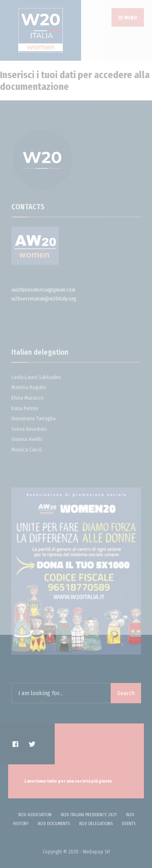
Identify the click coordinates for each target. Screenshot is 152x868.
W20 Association (35, 815)
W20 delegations (96, 824)
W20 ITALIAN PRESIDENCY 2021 (89, 815)
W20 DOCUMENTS (54, 824)
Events (129, 824)
